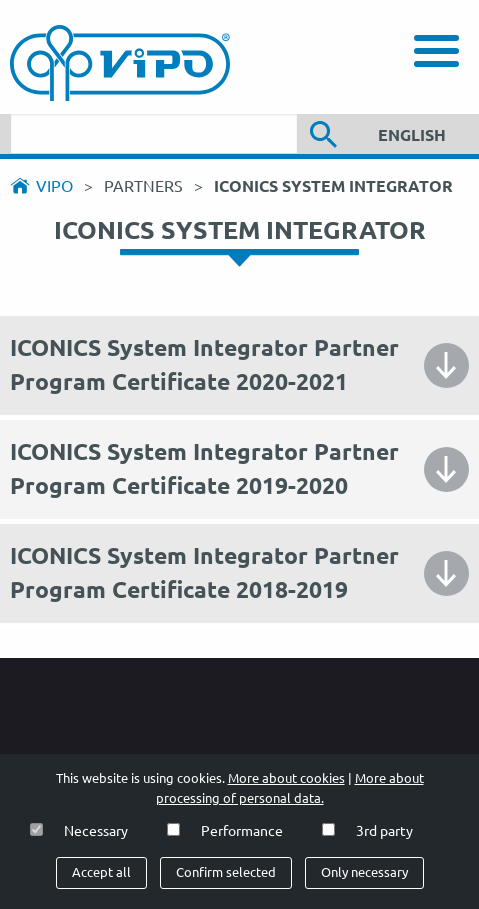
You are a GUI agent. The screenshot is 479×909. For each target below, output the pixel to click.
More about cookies (286, 778)
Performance (242, 831)
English (412, 135)
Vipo (54, 186)
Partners (145, 186)
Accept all (101, 872)
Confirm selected (226, 872)
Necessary (96, 831)
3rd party (384, 831)
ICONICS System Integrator (333, 186)
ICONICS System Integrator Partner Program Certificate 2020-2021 (204, 365)
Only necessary (364, 872)
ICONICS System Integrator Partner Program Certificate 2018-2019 (204, 573)
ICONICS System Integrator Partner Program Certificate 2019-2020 (204, 469)
